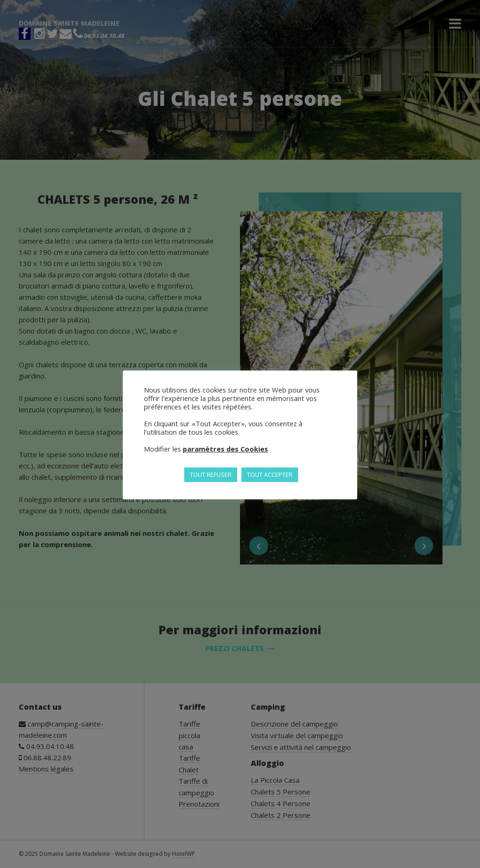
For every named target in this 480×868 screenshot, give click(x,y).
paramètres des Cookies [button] (225, 449)
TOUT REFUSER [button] (211, 475)
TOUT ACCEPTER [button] (270, 475)
